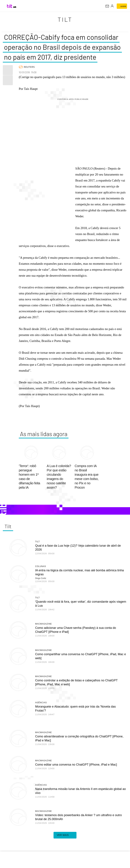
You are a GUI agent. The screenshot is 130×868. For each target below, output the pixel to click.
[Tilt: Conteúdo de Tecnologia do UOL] (10, 6)
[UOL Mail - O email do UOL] (107, 6)
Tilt (65, 19)
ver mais (65, 835)
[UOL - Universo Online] (15, 7)
